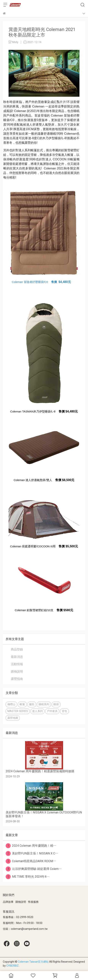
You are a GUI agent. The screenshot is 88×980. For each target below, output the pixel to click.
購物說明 (17, 671)
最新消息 (17, 657)
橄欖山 (11, 704)
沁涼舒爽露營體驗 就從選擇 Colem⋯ (34, 869)
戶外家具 (52, 711)
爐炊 (32, 704)
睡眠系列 (44, 704)
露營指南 (17, 679)
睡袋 (56, 704)
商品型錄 (17, 649)
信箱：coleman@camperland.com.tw (25, 929)
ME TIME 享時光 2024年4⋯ (28, 877)
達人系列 (37, 711)
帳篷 (22, 704)
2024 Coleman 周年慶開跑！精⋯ (31, 846)
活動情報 (17, 664)
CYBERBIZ (12, 966)
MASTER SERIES (18, 711)
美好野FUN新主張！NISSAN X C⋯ (32, 853)
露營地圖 (13, 718)
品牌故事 (8, 902)
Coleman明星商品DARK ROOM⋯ (31, 861)
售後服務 (33, 902)
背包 (64, 711)
